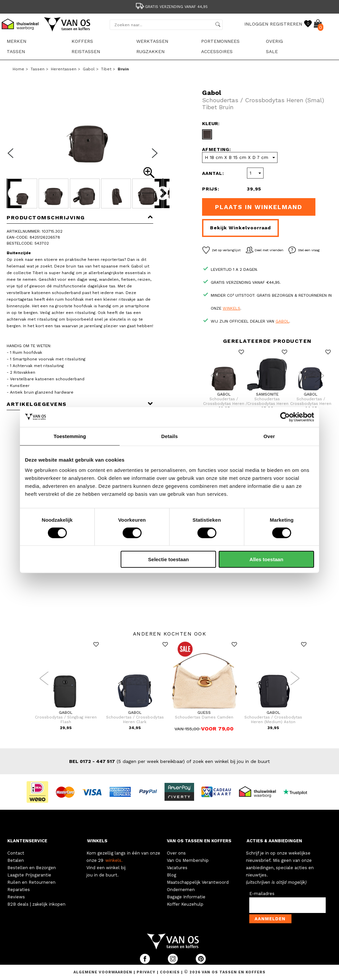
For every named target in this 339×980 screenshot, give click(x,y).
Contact (16, 853)
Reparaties (19, 890)
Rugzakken (150, 51)
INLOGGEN (256, 24)
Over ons (176, 853)
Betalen (16, 860)
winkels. (114, 860)
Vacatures (177, 868)
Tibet (106, 69)
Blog (171, 875)
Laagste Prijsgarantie (29, 875)
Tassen (16, 51)
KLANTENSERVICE (27, 841)
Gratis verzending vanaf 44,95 (171, 7)
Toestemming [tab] (70, 436)
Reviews (16, 897)
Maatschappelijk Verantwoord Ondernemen (198, 886)
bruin (123, 69)
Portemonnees (220, 41)
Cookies (170, 972)
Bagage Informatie (186, 897)
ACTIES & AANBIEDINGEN (274, 841)
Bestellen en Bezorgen (32, 868)
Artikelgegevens (80, 404)
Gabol (89, 69)
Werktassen (152, 41)
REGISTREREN (286, 24)
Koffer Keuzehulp (185, 904)
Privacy (147, 972)
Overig (274, 41)
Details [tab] (169, 436)
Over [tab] (269, 436)
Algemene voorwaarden (104, 972)
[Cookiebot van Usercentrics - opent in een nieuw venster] (285, 417)
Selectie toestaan (169, 559)
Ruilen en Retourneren (31, 882)
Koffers (82, 41)
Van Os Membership (188, 860)
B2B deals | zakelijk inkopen (36, 904)
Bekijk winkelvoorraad (240, 228)
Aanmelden (270, 919)
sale (272, 51)
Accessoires (217, 51)
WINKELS (97, 841)
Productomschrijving (80, 218)
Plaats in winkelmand (259, 207)
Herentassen (64, 69)
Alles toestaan (267, 559)
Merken (16, 41)
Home (18, 69)
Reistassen (86, 51)
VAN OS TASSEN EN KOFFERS (199, 841)
